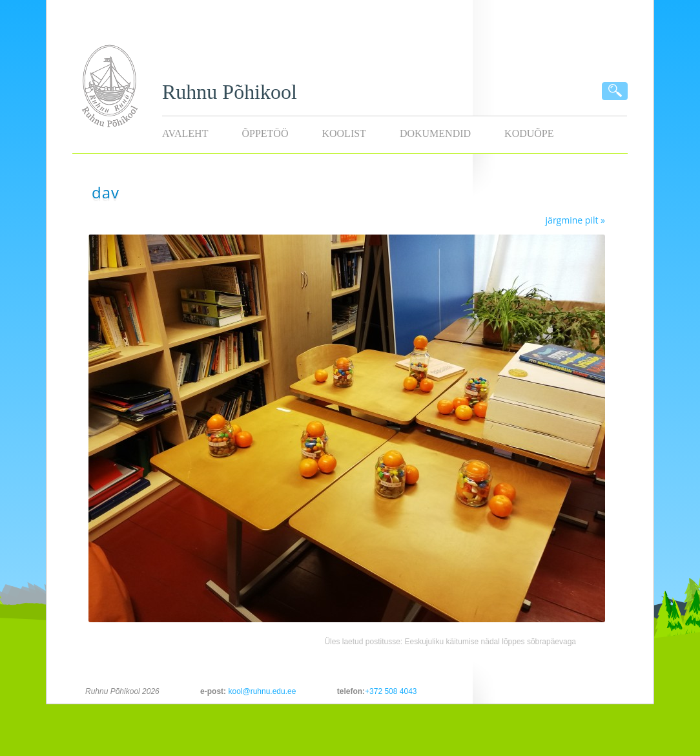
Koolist (344, 133)
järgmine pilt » (575, 220)
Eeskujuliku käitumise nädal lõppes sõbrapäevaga (491, 642)
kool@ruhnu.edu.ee (262, 691)
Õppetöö (265, 133)
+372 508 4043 (391, 691)
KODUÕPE (529, 133)
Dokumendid (435, 133)
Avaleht (185, 133)
